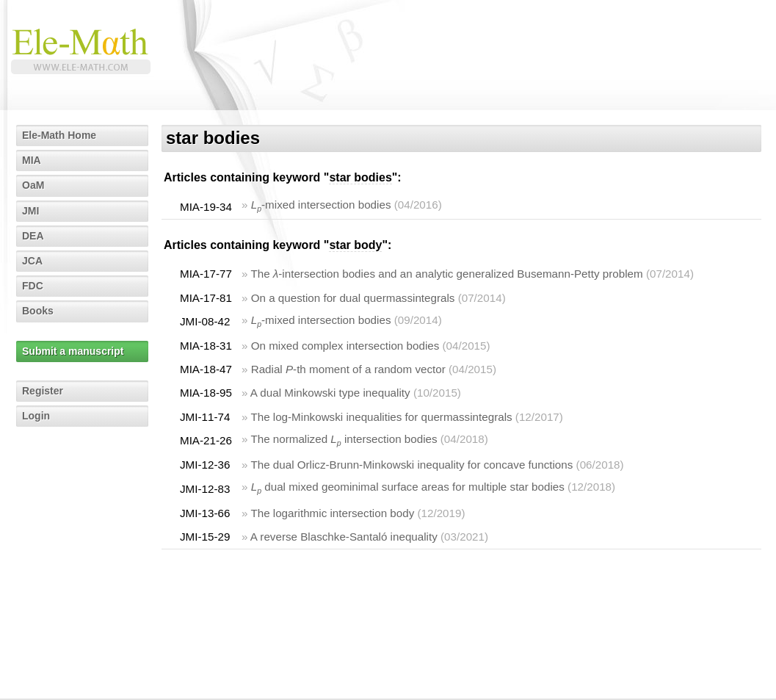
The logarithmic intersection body (332, 513)
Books (38, 311)
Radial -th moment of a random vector (348, 369)
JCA (32, 261)
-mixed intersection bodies (321, 205)
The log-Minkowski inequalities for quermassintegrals (381, 417)
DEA (33, 236)
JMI (30, 211)
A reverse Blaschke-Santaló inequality (344, 537)
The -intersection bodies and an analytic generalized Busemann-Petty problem (446, 274)
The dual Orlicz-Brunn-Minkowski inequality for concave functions (411, 465)
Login (36, 416)
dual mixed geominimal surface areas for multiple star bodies (408, 487)
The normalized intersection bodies (344, 439)
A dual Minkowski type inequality (330, 393)
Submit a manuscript (73, 351)
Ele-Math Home (59, 135)
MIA (32, 160)
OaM (33, 185)
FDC (33, 286)
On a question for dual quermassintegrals (353, 298)
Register (43, 391)
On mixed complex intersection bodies (345, 346)
